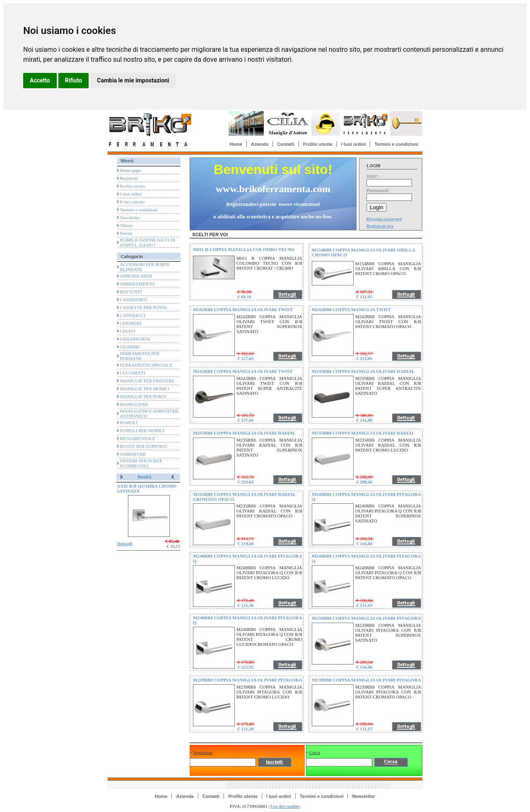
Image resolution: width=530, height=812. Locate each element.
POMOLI (129, 423)
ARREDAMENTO (137, 284)
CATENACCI (133, 315)
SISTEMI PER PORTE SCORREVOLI (141, 463)
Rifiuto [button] (74, 80)
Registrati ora (380, 226)
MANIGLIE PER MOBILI (145, 389)
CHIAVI (128, 331)
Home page (130, 170)
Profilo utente (318, 144)
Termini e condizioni (396, 144)
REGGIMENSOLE (138, 438)
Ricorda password (384, 219)
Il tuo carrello (132, 202)
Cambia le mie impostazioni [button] (133, 80)
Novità (126, 233)
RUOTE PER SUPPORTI (144, 446)
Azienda (260, 144)
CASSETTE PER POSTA (144, 307)
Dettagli (125, 544)
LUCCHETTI (133, 373)
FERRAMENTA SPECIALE (146, 365)
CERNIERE (131, 323)
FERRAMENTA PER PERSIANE (140, 356)
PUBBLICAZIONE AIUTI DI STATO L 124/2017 (148, 242)
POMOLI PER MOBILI (142, 430)
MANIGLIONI (134, 404)
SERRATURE (133, 454)
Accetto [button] (40, 80)
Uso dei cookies (285, 806)
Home (236, 144)
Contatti (286, 144)
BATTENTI (131, 292)
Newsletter (130, 217)
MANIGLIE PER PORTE (144, 396)
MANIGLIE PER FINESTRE (147, 381)
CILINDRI (130, 347)
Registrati (129, 178)
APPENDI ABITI (136, 276)
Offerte (127, 225)
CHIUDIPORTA (135, 339)
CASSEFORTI (134, 300)
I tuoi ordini (354, 144)
